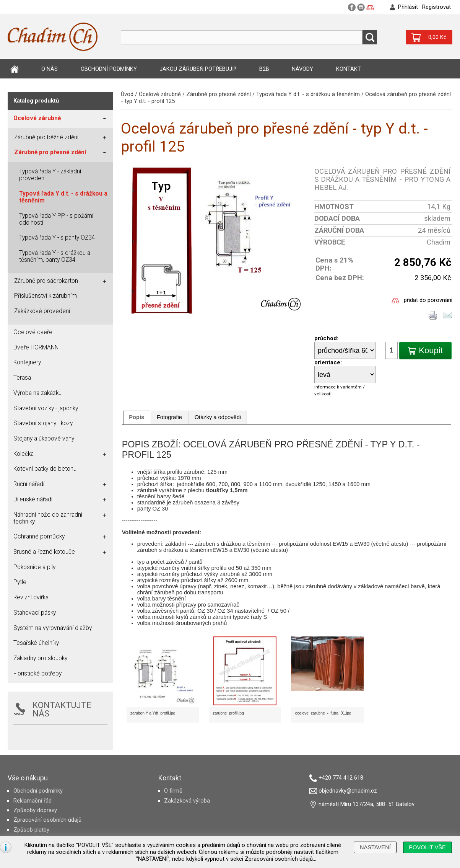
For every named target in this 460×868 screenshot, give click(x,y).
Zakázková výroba (187, 801)
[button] (425, 351)
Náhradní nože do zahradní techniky (48, 518)
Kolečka (24, 454)
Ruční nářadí (29, 484)
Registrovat (436, 7)
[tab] (137, 418)
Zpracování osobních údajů (47, 820)
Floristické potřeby (37, 674)
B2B (264, 69)
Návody (302, 69)
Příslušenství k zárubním (46, 296)
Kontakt (349, 69)
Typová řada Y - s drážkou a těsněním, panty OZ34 (55, 256)
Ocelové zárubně (160, 94)
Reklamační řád (33, 801)
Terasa (22, 378)
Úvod (15, 69)
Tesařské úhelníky (36, 643)
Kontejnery (27, 362)
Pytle (20, 582)
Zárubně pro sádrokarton (46, 281)
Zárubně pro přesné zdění (219, 94)
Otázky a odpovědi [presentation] (218, 417)
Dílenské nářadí (33, 499)
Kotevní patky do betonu (45, 469)
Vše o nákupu (28, 778)
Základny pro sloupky (40, 658)
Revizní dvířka (31, 597)
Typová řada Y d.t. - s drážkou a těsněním (308, 94)
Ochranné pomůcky (39, 537)
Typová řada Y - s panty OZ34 (57, 238)
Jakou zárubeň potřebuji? (198, 69)
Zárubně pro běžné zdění (46, 137)
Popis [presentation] (137, 417)
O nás (50, 69)
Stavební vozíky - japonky (46, 408)
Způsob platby (31, 830)
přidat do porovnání (428, 300)
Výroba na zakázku (37, 393)
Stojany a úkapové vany (44, 439)
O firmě (173, 791)
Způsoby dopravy (35, 810)
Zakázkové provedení (42, 311)
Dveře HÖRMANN (36, 348)
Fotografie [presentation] (169, 417)
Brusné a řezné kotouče (44, 552)
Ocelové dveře (33, 332)
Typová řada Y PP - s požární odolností (56, 219)
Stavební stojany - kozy (43, 423)
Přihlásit (408, 7)
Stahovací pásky (35, 613)
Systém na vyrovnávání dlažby (53, 628)
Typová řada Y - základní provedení (50, 175)
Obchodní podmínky (109, 69)
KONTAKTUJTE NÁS (62, 709)
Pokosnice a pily (34, 567)
